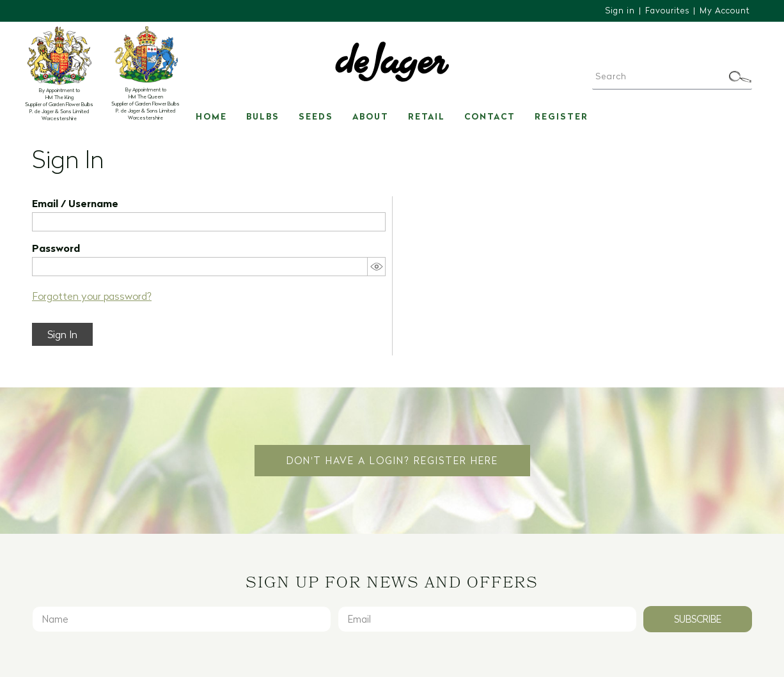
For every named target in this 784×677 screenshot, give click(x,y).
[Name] (182, 619)
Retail (427, 116)
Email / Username (75, 203)
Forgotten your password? (92, 296)
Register (561, 116)
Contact (490, 116)
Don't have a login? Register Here (392, 461)
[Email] (487, 619)
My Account (725, 10)
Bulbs (263, 116)
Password (56, 248)
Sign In (62, 334)
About (371, 116)
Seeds (316, 116)
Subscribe (698, 619)
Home (211, 116)
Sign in (620, 10)
